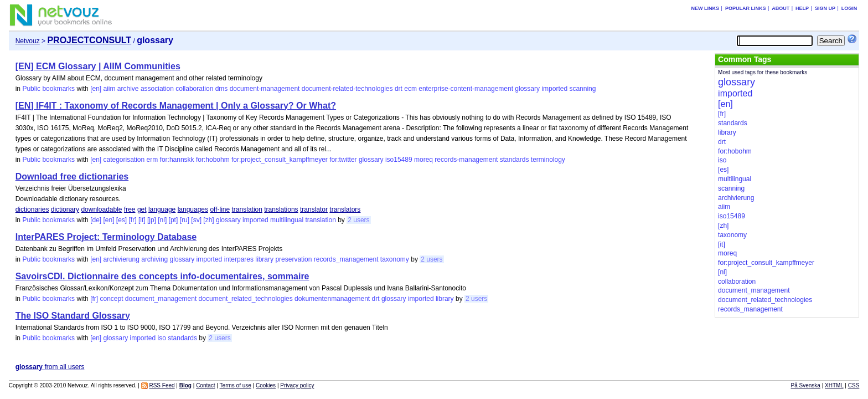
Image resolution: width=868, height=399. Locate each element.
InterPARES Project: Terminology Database (106, 237)
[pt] (174, 220)
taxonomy (395, 259)
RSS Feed (162, 385)
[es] (122, 220)
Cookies (266, 385)
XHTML (834, 385)
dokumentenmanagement (332, 299)
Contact (205, 385)
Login (849, 8)
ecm (410, 89)
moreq (423, 160)
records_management (346, 259)
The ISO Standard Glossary (73, 316)
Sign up (825, 8)
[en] (96, 89)
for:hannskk (177, 160)
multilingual (287, 220)
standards (515, 160)
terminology (548, 160)
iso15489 (399, 160)
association (157, 89)
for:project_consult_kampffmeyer (280, 160)
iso (162, 338)
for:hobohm (213, 160)
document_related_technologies (246, 299)
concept (111, 299)
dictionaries (32, 209)
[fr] (133, 220)
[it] (142, 220)
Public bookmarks (48, 89)
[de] (96, 220)
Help (802, 8)
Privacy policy (297, 385)
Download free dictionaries (72, 177)
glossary (527, 89)
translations (281, 209)
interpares (239, 259)
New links (706, 8)
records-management (466, 160)
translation (247, 209)
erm (153, 160)
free (130, 209)
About (781, 8)
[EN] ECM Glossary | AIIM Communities (98, 66)
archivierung (121, 259)
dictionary (65, 209)
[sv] (196, 220)
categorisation (124, 160)
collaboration (194, 89)
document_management (161, 299)
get (142, 209)
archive (128, 89)
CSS (854, 385)
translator (314, 209)
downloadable (101, 209)
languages (193, 209)
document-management (265, 89)
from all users (50, 367)
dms (222, 89)
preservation (293, 259)
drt (399, 89)
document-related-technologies (347, 89)
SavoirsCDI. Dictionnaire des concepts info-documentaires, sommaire (162, 276)
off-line (220, 209)
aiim (109, 89)
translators (345, 209)
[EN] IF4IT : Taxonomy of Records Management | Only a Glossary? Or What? (176, 106)
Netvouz (28, 41)
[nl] (162, 220)
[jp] (152, 220)
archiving (154, 259)
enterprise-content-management (466, 89)
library (264, 259)
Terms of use (236, 385)
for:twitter (343, 160)
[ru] (185, 220)
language (162, 209)
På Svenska (806, 385)
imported (554, 89)
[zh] (208, 220)
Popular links (746, 8)
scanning (582, 89)
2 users (358, 220)
